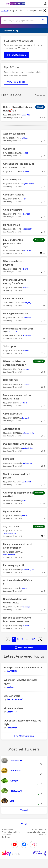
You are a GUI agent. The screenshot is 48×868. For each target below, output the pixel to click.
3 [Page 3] (22, 639)
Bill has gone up (12, 225)
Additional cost (11, 429)
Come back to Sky (13, 414)
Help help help (11, 380)
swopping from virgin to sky (18, 444)
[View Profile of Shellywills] (27, 335)
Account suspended (14, 134)
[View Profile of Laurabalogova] (28, 569)
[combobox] (22, 21)
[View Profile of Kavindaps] (26, 607)
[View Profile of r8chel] (24, 403)
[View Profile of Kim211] (25, 269)
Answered (39, 240)
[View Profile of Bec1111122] (27, 250)
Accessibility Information (37, 832)
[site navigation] (3, 4)
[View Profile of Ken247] (26, 351)
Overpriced (9, 149)
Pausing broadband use (16, 314)
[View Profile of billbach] (25, 138)
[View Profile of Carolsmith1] (26, 482)
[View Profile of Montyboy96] (28, 303)
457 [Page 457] (33, 639)
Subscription (10, 346)
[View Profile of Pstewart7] (12, 728)
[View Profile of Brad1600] (27, 214)
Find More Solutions (24, 736)
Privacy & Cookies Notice (11, 832)
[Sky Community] (16, 4)
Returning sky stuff (14, 565)
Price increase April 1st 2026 (18, 329)
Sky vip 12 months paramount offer (23, 668)
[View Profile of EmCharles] (27, 318)
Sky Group (6, 837)
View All (24, 810)
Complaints (6, 835)
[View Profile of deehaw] (26, 369)
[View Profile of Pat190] (25, 153)
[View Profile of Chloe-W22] (26, 115)
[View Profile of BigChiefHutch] (28, 184)
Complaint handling (14, 195)
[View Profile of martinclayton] (28, 448)
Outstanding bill (12, 180)
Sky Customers (11, 526)
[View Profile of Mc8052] (26, 626)
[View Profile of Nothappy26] (27, 463)
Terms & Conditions (39, 829)
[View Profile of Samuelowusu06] (10, 533)
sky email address (13, 708)
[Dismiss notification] (45, 11)
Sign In (45, 4)
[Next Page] (40, 639)
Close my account (13, 210)
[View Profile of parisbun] (26, 288)
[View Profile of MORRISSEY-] (27, 229)
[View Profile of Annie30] (26, 384)
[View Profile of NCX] (25, 199)
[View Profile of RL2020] (26, 172)
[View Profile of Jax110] (24, 588)
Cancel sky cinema (13, 299)
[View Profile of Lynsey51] (26, 418)
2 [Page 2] (18, 639)
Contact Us (42, 835)
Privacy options (8, 829)
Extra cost (9, 459)
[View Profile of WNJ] (24, 501)
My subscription (12, 511)
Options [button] (38, 95)
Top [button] (25, 824)
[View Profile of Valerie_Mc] (12, 712)
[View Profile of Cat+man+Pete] (28, 433)
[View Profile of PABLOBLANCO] (9, 555)
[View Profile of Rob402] (25, 516)
